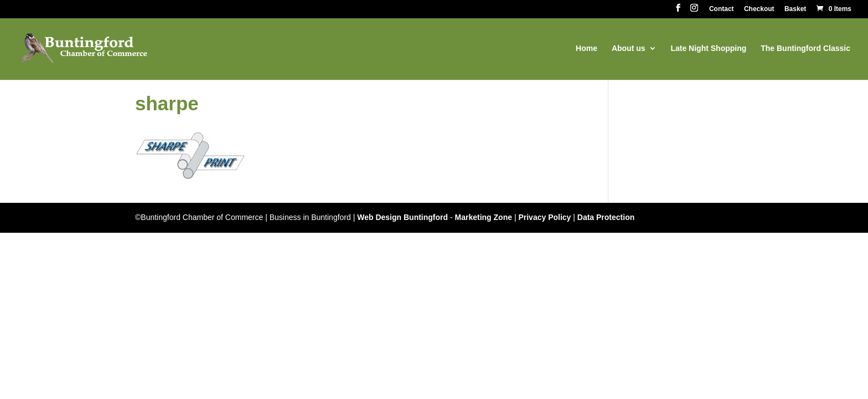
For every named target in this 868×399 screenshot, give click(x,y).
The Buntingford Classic (805, 48)
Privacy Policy (544, 217)
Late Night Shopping (708, 48)
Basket (795, 9)
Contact (722, 9)
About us (629, 48)
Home (587, 48)
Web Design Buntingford (402, 217)
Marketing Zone (484, 217)
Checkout (759, 9)
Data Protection (606, 217)
